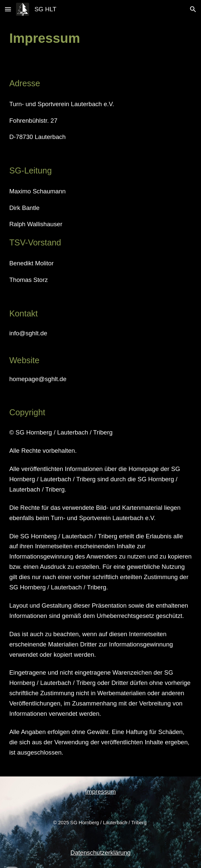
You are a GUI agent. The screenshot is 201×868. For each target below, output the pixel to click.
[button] (8, 9)
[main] (100, 38)
